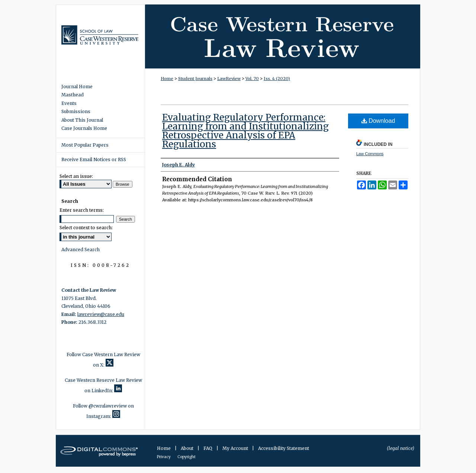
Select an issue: (76, 176)
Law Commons (370, 154)
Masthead (73, 95)
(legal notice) (401, 448)
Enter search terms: (82, 210)
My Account (236, 448)
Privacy (164, 457)
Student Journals (195, 79)
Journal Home (77, 87)
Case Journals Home (84, 128)
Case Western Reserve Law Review (283, 36)
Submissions (76, 112)
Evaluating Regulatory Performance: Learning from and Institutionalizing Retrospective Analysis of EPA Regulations (245, 131)
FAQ (208, 448)
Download (378, 121)
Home (167, 79)
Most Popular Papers (85, 145)
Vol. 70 (252, 79)
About (188, 448)
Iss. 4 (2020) (277, 79)
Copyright (186, 457)
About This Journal (82, 120)
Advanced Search (81, 250)
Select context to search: (86, 228)
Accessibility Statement (284, 448)
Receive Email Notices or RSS (94, 159)
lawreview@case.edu (101, 314)
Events (69, 103)
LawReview (229, 79)
